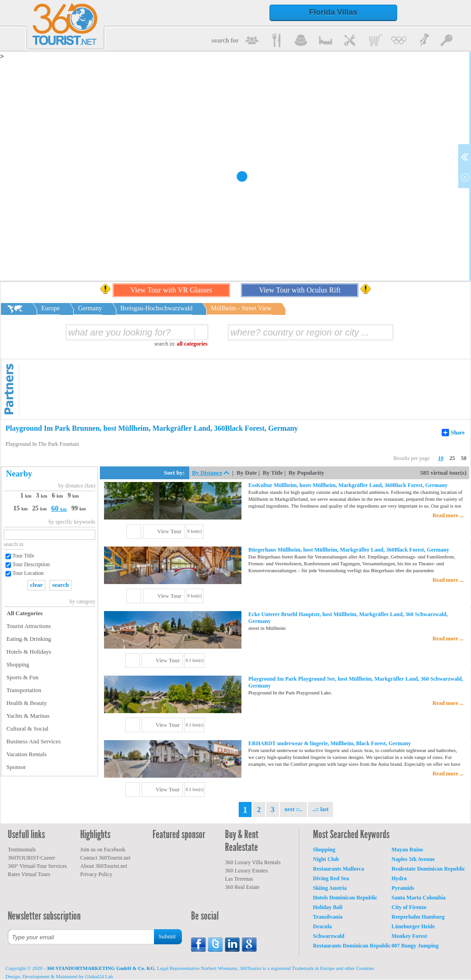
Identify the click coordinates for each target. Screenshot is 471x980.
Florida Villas (333, 12)
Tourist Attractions (29, 626)
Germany (90, 308)
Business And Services (33, 741)
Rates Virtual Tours (29, 874)
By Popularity (307, 473)
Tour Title (23, 556)
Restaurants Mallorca (338, 869)
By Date (246, 473)
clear (36, 585)
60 (59, 508)
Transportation (24, 690)
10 (441, 458)
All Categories (25, 613)
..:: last (320, 809)
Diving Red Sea (331, 878)
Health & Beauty (27, 703)
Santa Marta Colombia (419, 898)
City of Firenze (409, 907)
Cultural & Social (27, 728)
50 (464, 458)
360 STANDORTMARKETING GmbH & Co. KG (101, 968)
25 (452, 458)
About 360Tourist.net (104, 866)
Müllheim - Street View (241, 308)
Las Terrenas (239, 879)
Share (453, 433)
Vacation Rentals (27, 754)
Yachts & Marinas (28, 716)
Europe (50, 308)
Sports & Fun (22, 677)
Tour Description (31, 564)
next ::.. (293, 809)
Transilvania (328, 917)
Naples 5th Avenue (413, 859)
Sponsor (16, 767)
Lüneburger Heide (413, 926)
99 (79, 508)
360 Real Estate (242, 887)
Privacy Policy (96, 874)
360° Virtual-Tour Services (37, 866)
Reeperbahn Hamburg (418, 917)
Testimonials (22, 850)
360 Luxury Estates (246, 871)
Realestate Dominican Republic (429, 869)
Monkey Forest (409, 936)
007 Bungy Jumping (415, 946)
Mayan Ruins (408, 850)
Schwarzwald (329, 936)
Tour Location (28, 573)
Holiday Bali (328, 907)
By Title (273, 473)
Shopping (18, 664)
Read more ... (448, 515)
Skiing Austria (330, 888)
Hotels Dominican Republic (345, 898)
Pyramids (403, 888)
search (60, 585)
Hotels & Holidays (29, 652)
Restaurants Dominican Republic (352, 946)
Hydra (399, 878)
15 (20, 508)
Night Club (326, 859)
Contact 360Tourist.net (105, 858)
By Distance (207, 473)
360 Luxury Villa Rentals (253, 862)
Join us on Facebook (103, 850)
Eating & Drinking (29, 639)
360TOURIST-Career (31, 858)
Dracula (322, 926)
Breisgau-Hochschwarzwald (157, 308)
